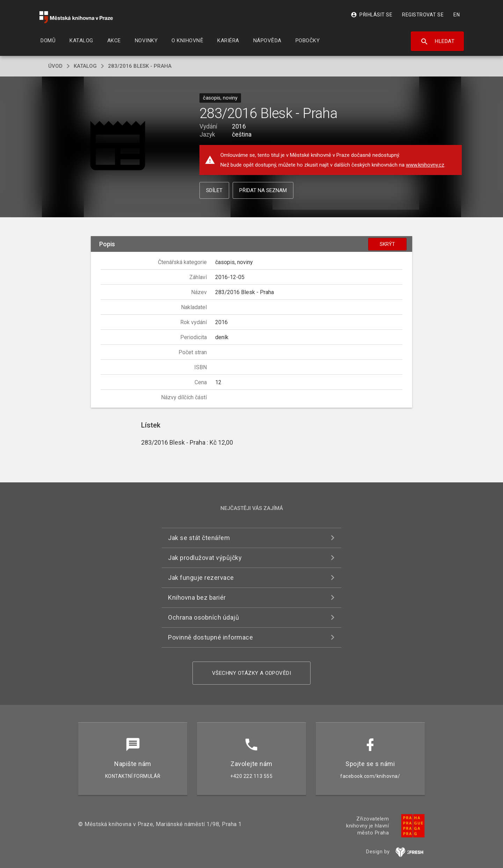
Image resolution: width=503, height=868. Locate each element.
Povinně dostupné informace (210, 637)
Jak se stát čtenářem (199, 538)
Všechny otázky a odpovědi (252, 673)
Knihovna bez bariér (197, 597)
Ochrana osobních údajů (203, 617)
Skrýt (387, 244)
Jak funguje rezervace (201, 578)
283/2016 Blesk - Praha (140, 66)
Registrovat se (423, 15)
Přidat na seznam (263, 190)
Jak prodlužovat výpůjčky (205, 558)
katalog (85, 66)
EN (457, 15)
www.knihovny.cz (425, 165)
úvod (55, 66)
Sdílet (214, 190)
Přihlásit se (371, 15)
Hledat (438, 42)
